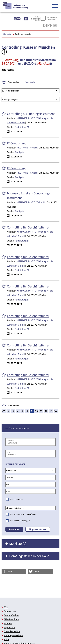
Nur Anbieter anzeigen (20, 521)
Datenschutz (10, 611)
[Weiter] (56, 411)
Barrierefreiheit (11, 615)
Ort (9, 452)
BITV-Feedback (11, 619)
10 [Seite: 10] (36, 411)
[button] (55, 6)
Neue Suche (30, 82)
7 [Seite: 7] (23, 411)
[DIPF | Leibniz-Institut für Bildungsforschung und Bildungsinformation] (50, 25)
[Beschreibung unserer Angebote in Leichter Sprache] (26, 18)
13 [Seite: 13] (51, 411)
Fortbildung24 (22, 127)
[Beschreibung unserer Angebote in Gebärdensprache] (17, 18)
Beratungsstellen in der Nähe (29, 556)
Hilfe (6, 639)
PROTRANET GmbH (27, 148)
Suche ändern (19, 428)
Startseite (7, 34)
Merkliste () (18, 544)
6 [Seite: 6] (18, 411)
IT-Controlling (16, 143)
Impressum (9, 627)
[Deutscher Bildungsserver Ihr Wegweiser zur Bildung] (44, 18)
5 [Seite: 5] (13, 411)
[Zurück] (4, 411)
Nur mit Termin (17, 499)
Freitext (10, 441)
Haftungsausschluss (14, 635)
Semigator (20, 152)
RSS (6, 607)
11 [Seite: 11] (41, 411)
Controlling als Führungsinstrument (31, 114)
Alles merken (14, 406)
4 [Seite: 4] (9, 411)
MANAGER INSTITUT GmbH (31, 202)
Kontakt (8, 623)
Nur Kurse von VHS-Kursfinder (23, 514)
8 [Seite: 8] (27, 411)
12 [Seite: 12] (46, 411)
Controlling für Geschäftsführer (28, 227)
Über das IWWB (12, 631)
